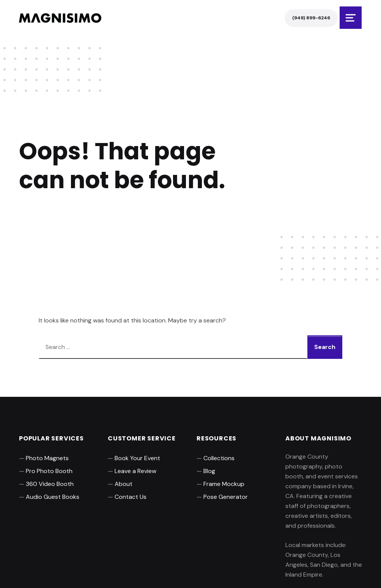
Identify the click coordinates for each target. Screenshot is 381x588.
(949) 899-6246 (311, 18)
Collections (219, 458)
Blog (209, 471)
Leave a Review (135, 471)
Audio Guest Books (53, 497)
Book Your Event (137, 458)
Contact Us (131, 497)
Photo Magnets (47, 458)
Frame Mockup (224, 484)
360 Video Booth (50, 484)
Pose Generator (226, 497)
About (124, 484)
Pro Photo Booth (49, 471)
